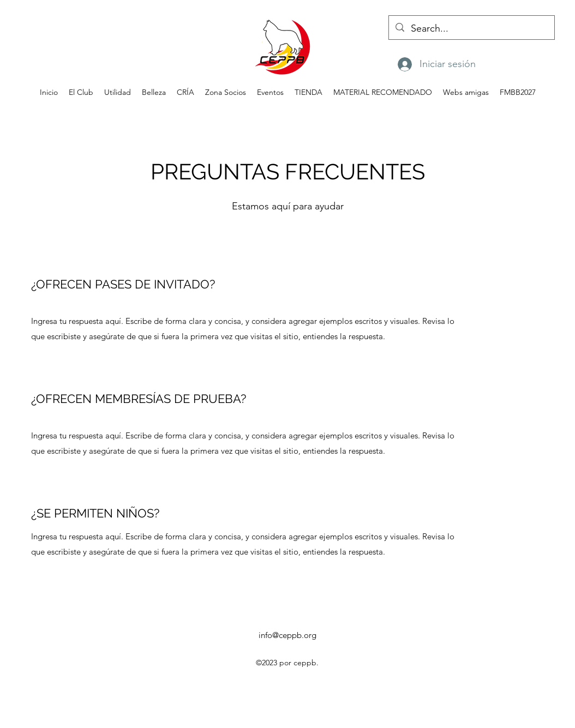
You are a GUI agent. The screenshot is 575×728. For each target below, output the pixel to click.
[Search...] (471, 29)
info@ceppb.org (287, 635)
